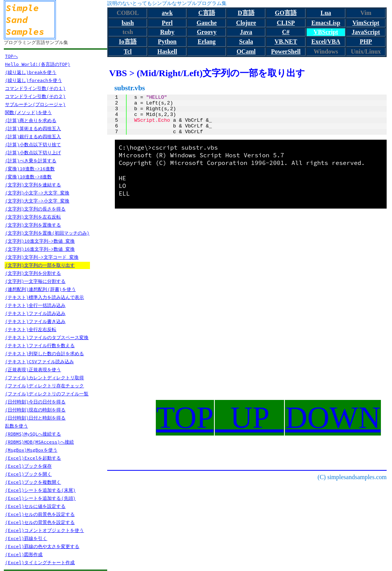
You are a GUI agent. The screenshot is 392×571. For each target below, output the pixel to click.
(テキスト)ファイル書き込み (35, 321)
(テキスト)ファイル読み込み (35, 313)
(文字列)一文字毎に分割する (35, 281)
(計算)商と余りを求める (31, 120)
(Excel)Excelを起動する (33, 458)
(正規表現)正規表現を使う (33, 370)
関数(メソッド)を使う (28, 112)
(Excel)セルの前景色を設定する (40, 514)
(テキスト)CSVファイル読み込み (39, 361)
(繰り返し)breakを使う (31, 72)
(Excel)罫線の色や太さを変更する (42, 546)
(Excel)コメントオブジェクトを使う (44, 530)
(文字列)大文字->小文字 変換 (37, 201)
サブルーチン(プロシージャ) (35, 104)
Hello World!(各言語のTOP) (38, 64)
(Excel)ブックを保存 (28, 466)
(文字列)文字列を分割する (33, 273)
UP (249, 418)
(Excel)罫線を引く (26, 538)
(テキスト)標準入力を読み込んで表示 (44, 297)
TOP (185, 418)
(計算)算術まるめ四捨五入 (33, 128)
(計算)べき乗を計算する (31, 161)
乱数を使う (16, 426)
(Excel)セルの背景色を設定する (40, 522)
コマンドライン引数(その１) (35, 88)
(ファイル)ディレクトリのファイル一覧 (47, 394)
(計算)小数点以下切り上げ (33, 153)
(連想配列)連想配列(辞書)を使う (40, 289)
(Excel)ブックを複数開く (33, 482)
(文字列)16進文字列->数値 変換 (40, 249)
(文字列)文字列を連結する (33, 185)
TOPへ (11, 56)
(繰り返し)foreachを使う (33, 80)
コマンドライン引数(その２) (35, 96)
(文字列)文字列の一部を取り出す (40, 265)
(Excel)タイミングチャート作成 (40, 562)
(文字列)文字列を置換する (33, 225)
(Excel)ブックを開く (28, 474)
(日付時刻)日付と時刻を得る (35, 418)
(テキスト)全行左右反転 (31, 329)
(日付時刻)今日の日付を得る (35, 402)
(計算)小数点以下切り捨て (33, 144)
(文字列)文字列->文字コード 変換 (42, 257)
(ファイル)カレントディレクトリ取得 (44, 378)
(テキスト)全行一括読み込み (35, 305)
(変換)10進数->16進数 (30, 169)
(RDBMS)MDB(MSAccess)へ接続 (39, 442)
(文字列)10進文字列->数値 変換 (40, 241)
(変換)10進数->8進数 (28, 177)
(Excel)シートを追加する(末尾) (40, 490)
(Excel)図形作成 (24, 554)
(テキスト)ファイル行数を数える (40, 345)
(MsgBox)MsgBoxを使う (31, 450)
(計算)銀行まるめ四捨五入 (33, 136)
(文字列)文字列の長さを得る (35, 209)
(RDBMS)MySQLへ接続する (33, 434)
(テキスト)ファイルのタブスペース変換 (47, 337)
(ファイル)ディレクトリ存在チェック (44, 386)
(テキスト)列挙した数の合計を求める (44, 353)
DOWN (333, 418)
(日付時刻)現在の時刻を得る (35, 410)
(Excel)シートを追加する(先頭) (40, 498)
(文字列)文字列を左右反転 (33, 217)
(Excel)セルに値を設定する (35, 506)
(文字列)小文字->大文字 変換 (37, 193)
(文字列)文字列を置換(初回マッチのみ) (47, 233)
